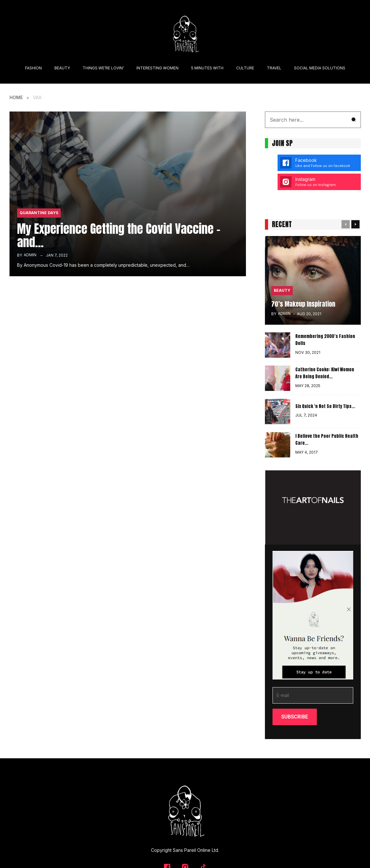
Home (16, 97)
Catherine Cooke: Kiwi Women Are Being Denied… (325, 373)
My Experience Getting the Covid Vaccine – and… (119, 235)
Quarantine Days (39, 213)
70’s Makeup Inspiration (303, 304)
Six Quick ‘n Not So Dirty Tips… (325, 406)
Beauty (282, 290)
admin (30, 255)
